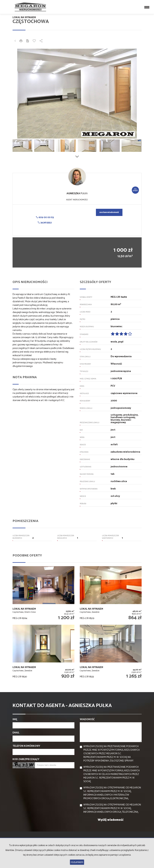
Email (16, 733)
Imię (15, 720)
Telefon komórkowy (26, 746)
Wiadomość (87, 720)
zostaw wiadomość (109, 212)
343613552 (45, 223)
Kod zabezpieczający (26, 759)
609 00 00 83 (45, 217)
